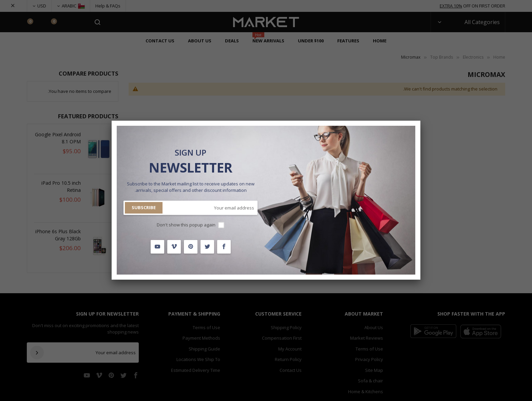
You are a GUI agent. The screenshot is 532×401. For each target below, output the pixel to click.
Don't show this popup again (186, 225)
